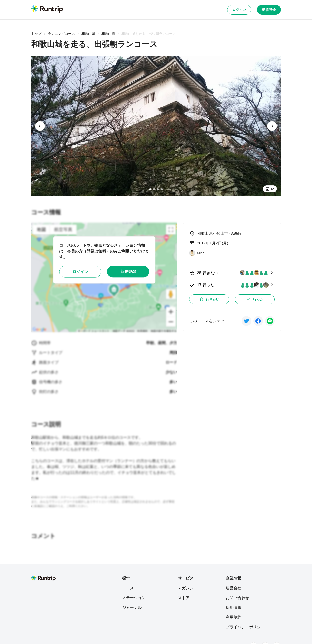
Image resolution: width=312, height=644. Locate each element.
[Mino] (197, 253)
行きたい (209, 299)
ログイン (239, 10)
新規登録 (269, 10)
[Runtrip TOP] (47, 10)
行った (255, 299)
